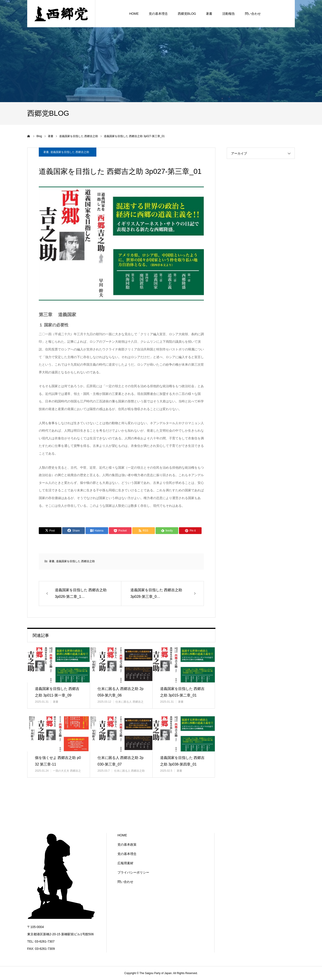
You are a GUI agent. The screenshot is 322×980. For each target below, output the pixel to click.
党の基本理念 (127, 854)
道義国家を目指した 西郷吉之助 (70, 152)
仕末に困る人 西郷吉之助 (129, 771)
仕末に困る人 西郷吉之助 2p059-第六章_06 (121, 692)
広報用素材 (125, 863)
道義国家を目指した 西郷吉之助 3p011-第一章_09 (57, 692)
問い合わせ (125, 882)
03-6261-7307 (45, 941)
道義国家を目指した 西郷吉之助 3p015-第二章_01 (182, 692)
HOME (122, 835)
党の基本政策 (127, 845)
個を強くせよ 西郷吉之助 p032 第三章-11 (58, 761)
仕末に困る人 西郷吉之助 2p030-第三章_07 (121, 761)
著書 (46, 152)
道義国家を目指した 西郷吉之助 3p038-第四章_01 (182, 761)
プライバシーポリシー (133, 872)
